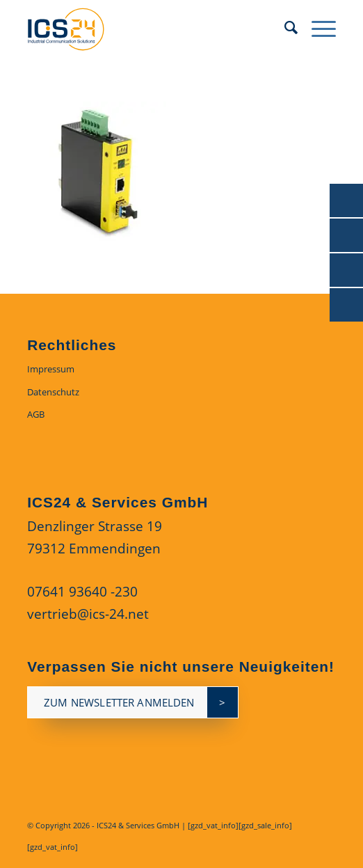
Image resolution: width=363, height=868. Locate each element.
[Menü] (317, 28)
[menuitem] (284, 28)
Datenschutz (53, 392)
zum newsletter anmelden (119, 702)
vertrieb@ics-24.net (88, 614)
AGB (36, 414)
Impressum (51, 369)
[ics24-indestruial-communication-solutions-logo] (151, 28)
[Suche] (284, 28)
